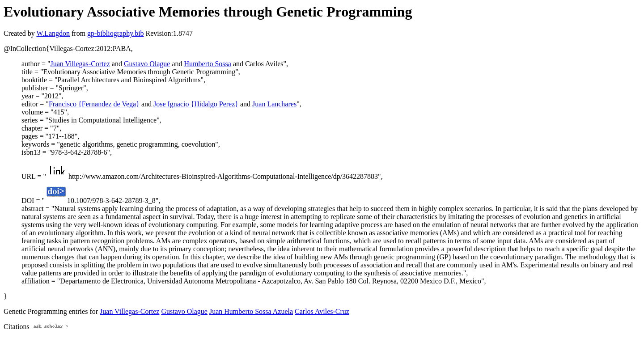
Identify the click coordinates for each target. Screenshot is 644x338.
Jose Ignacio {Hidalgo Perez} (196, 104)
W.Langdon (53, 33)
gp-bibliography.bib (116, 33)
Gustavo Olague (147, 64)
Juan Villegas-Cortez (80, 64)
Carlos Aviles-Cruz (322, 311)
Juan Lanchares (274, 104)
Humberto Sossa (208, 64)
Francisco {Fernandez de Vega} (94, 104)
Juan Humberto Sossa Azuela (251, 311)
